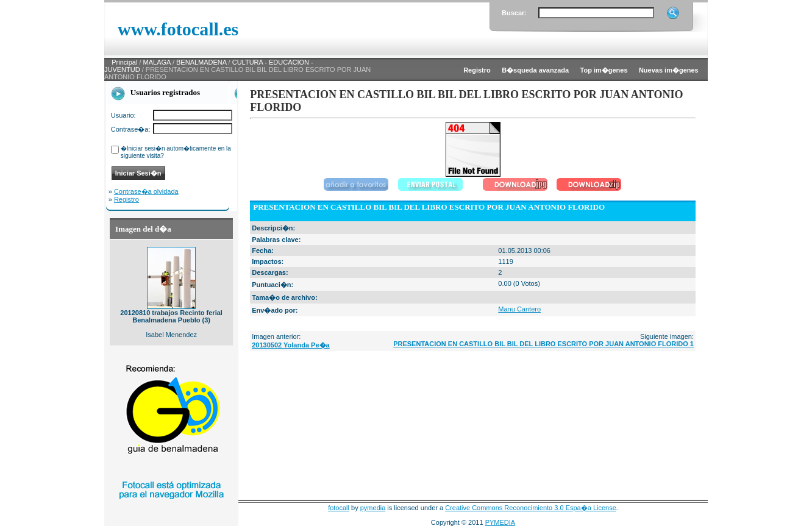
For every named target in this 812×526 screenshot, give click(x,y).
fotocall (339, 508)
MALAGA (157, 62)
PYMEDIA (500, 522)
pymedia (373, 508)
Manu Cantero (519, 309)
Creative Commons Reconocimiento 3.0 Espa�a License (531, 508)
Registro (126, 199)
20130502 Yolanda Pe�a (290, 345)
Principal (124, 62)
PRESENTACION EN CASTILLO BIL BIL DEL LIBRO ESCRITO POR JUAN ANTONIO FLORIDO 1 (543, 344)
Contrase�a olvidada (146, 191)
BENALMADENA (201, 62)
